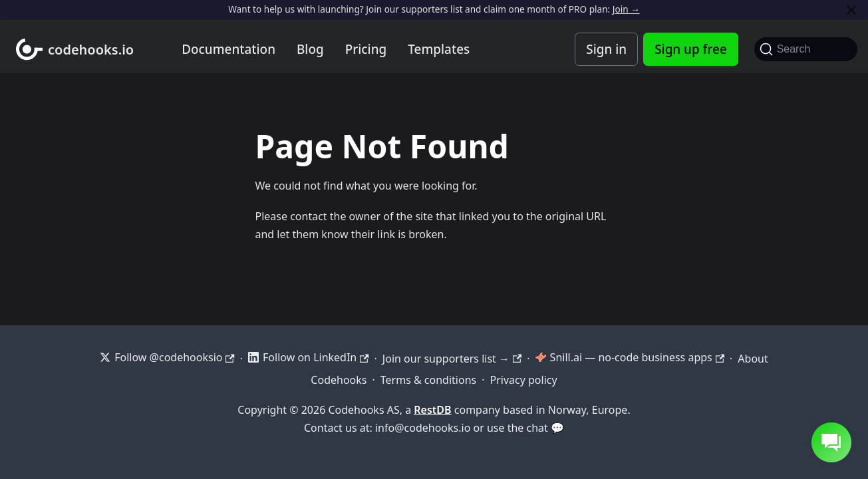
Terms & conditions (428, 380)
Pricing (366, 49)
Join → (626, 9)
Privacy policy (524, 380)
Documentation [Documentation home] (228, 49)
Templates (439, 49)
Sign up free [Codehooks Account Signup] (690, 49)
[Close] (851, 10)
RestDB (432, 410)
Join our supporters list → (452, 359)
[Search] (806, 49)
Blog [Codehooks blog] (310, 49)
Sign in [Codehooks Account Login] (606, 49)
